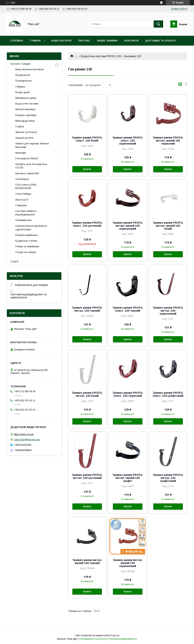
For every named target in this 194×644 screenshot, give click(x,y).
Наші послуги (61, 41)
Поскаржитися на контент (93, 639)
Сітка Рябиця (23, 194)
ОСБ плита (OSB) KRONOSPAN (26, 186)
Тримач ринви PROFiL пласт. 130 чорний (128, 309)
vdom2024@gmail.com (27, 440)
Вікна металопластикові (30, 69)
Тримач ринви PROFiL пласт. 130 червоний (128, 394)
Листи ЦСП (22, 200)
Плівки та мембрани (27, 246)
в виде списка (185, 85)
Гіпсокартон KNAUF (27, 158)
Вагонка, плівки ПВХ (27, 173)
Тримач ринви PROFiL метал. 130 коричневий (168, 311)
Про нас (84, 41)
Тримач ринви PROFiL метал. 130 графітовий (168, 478)
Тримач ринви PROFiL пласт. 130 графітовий (168, 394)
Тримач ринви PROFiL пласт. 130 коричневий (128, 141)
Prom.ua (115, 635)
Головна (17, 41)
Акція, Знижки (107, 41)
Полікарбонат (24, 81)
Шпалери (21, 153)
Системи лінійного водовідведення (26, 213)
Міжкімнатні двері (26, 98)
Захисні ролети (24, 138)
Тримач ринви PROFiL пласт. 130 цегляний (87, 224)
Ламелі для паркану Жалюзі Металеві (32, 145)
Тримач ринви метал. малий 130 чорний (87, 562)
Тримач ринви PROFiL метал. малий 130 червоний (168, 141)
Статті (15, 261)
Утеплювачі (22, 179)
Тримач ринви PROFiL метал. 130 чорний (87, 309)
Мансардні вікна (25, 121)
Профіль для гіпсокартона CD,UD (31, 166)
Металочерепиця (25, 109)
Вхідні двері (23, 92)
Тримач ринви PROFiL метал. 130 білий (87, 394)
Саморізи (21, 205)
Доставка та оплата (160, 41)
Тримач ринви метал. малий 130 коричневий (128, 563)
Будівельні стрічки (26, 241)
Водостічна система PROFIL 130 (101, 56)
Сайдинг (20, 87)
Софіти (20, 126)
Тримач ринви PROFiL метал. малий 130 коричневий (128, 226)
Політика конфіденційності (123, 639)
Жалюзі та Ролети (26, 132)
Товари (35, 41)
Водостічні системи (27, 104)
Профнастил (23, 75)
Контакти (131, 41)
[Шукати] (158, 24)
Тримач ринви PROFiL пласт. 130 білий (87, 139)
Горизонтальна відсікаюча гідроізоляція (31, 227)
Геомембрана (23, 220)
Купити (87, 169)
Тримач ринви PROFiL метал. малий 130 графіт (128, 478)
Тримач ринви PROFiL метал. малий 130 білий (168, 226)
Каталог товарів (20, 64)
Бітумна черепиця (26, 115)
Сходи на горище (26, 252)
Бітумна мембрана (26, 235)
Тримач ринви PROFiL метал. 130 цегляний (87, 476)
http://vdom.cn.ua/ (24, 434)
